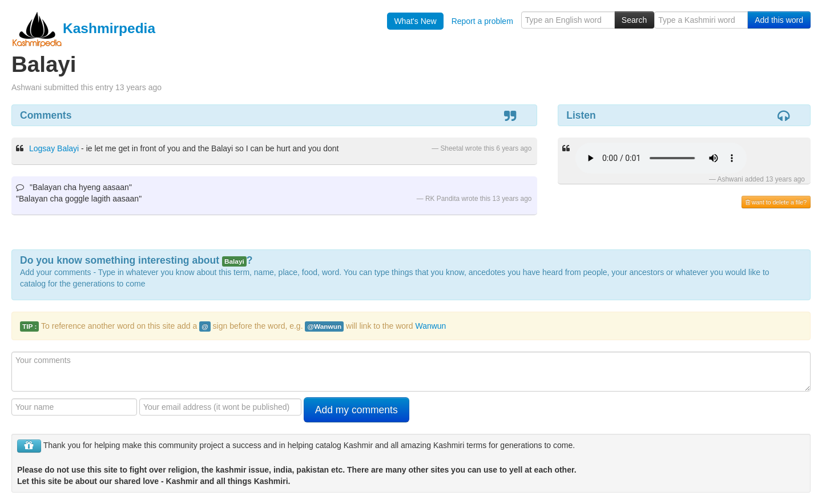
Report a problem (482, 21)
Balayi (68, 148)
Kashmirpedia (83, 28)
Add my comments (356, 410)
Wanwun (430, 326)
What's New (415, 21)
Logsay (42, 148)
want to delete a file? (776, 202)
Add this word (779, 20)
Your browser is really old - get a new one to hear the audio (661, 158)
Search (634, 20)
